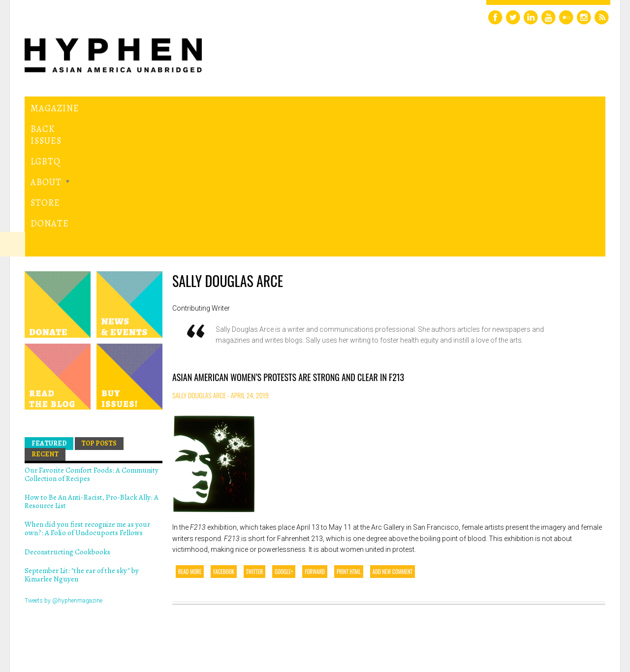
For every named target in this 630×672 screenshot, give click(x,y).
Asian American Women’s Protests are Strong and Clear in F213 (288, 242)
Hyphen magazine (70, 623)
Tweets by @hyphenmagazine (63, 465)
